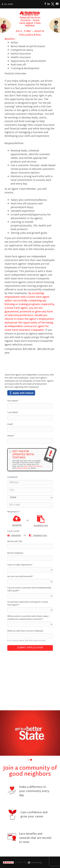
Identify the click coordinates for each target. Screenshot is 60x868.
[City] (30, 490)
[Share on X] (53, 4)
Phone (11, 436)
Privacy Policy (21, 468)
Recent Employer (15, 553)
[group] (30, 733)
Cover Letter (13, 531)
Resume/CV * (14, 512)
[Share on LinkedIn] (49, 4)
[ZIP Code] (30, 505)
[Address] (30, 483)
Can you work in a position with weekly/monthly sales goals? (29, 590)
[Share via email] (57, 4)
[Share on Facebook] (45, 4)
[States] (30, 498)
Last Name (13, 413)
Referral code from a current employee (25, 631)
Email (10, 425)
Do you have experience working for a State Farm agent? (28, 604)
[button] (28, 760)
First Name (13, 401)
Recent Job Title (15, 542)
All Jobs (7, 4)
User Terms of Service (33, 466)
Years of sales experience (20, 565)
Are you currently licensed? (20, 577)
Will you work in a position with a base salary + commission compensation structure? (28, 618)
